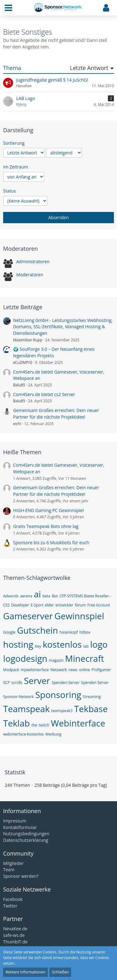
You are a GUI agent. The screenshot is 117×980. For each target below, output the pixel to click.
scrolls (17, 683)
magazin (56, 660)
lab (86, 646)
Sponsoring (58, 695)
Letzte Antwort (89, 68)
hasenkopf (69, 632)
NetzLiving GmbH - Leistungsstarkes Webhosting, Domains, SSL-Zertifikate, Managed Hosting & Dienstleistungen (63, 327)
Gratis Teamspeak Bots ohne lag (46, 526)
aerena (26, 596)
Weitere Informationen (25, 972)
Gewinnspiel (79, 616)
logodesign (25, 658)
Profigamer (101, 670)
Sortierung (14, 143)
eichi (17, 424)
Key (38, 646)
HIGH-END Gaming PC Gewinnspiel (48, 510)
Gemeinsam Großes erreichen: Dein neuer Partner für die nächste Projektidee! (56, 414)
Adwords (11, 596)
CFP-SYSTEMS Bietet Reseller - (85, 596)
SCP (6, 683)
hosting (18, 644)
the (34, 725)
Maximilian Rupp (28, 340)
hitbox (85, 632)
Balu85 (19, 385)
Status (10, 191)
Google (9, 632)
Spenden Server (95, 683)
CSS (6, 605)
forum (80, 605)
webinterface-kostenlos (23, 734)
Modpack (11, 670)
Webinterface (78, 723)
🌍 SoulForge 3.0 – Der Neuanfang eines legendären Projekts (54, 352)
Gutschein (37, 630)
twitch (44, 725)
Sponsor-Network (18, 697)
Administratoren (33, 261)
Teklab (17, 723)
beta (46, 596)
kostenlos (62, 644)
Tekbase (91, 709)
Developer (20, 605)
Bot (55, 596)
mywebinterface (35, 670)
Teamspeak (26, 709)
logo (99, 644)
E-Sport (37, 605)
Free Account (99, 605)
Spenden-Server (65, 683)
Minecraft (85, 658)
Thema (12, 68)
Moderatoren (30, 275)
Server (37, 681)
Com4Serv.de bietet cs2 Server (44, 394)
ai (38, 594)
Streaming (92, 697)
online (84, 670)
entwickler (64, 605)
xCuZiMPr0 (23, 362)
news (73, 670)
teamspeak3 (62, 711)
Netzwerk (58, 670)
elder (49, 605)
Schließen (60, 972)
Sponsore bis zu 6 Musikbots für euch (51, 543)
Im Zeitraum (16, 167)
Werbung (53, 734)
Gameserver (28, 616)
